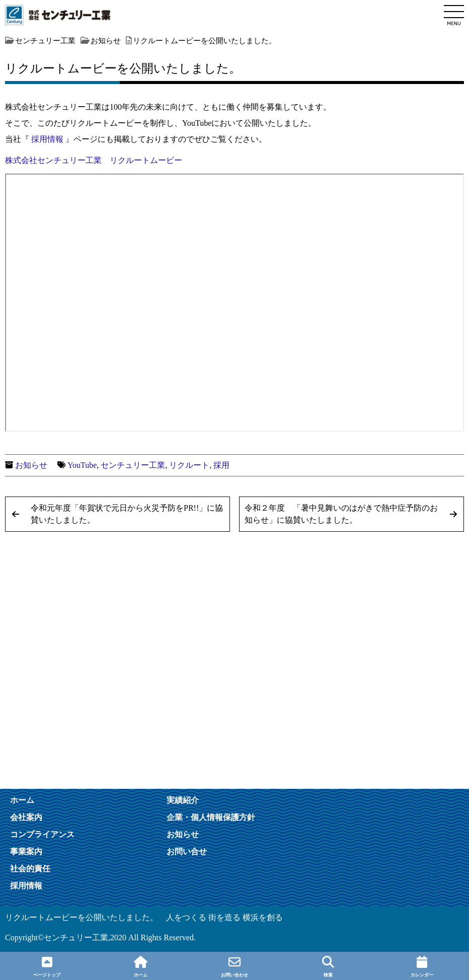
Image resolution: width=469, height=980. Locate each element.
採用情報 (26, 885)
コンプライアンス (42, 834)
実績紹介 (183, 800)
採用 (221, 465)
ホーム (22, 800)
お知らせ (31, 465)
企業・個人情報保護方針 (211, 817)
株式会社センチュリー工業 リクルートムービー (94, 160)
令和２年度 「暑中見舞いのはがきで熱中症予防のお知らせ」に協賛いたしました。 (341, 514)
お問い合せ (187, 851)
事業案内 (26, 851)
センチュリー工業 (133, 465)
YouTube (82, 465)
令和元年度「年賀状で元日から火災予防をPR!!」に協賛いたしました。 (127, 514)
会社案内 (26, 817)
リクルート (189, 465)
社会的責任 (30, 868)
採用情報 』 (52, 139)
